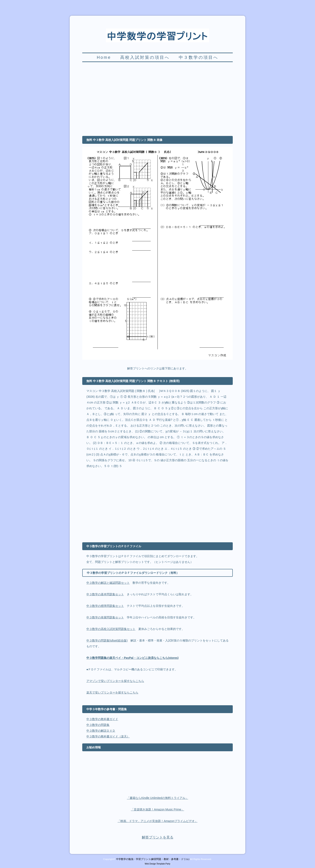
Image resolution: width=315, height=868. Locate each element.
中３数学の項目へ (199, 57)
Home (104, 57)
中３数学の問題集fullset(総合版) (107, 640)
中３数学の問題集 (98, 725)
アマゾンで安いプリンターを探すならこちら (115, 681)
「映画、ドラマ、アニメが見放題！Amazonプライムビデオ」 (157, 821)
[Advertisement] (157, 101)
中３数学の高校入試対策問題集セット (111, 629)
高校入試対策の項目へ (145, 57)
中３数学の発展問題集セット (105, 617)
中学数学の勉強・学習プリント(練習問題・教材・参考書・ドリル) (153, 859)
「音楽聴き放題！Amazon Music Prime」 (157, 809)
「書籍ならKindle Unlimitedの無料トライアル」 (157, 798)
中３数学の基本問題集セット (105, 594)
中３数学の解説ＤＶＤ (101, 731)
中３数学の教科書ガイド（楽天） (108, 736)
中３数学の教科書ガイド (102, 719)
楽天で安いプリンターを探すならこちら (112, 692)
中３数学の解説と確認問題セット (108, 583)
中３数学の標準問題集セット (105, 606)
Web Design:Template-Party (157, 864)
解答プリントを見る (158, 837)
